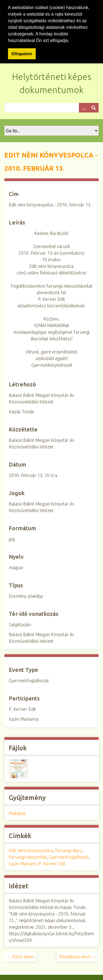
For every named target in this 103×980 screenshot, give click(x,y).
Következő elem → (78, 956)
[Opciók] (84, 107)
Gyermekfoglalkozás (69, 856)
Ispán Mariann (23, 863)
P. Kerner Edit (52, 863)
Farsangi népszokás (28, 856)
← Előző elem (20, 956)
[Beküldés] (94, 107)
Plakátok (17, 812)
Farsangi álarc (69, 849)
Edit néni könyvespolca (31, 849)
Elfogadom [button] (22, 54)
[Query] (51, 107)
